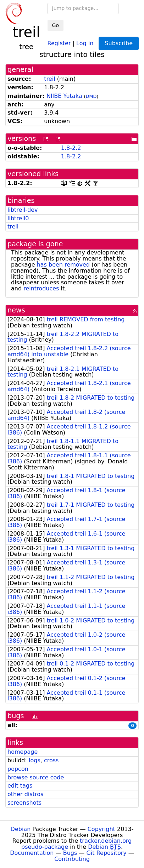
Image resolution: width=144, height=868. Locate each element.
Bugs (70, 853)
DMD (91, 96)
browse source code (36, 777)
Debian (21, 829)
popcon (18, 769)
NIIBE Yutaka (64, 96)
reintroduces (41, 288)
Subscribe (119, 43)
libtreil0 (18, 218)
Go (56, 25)
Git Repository (106, 853)
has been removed (63, 265)
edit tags (20, 786)
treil (49, 79)
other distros (25, 794)
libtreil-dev (23, 210)
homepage (23, 752)
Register (59, 43)
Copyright (101, 829)
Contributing (72, 859)
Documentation (32, 853)
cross (51, 760)
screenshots (24, 803)
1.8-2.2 (71, 148)
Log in (85, 43)
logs (35, 760)
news (16, 310)
